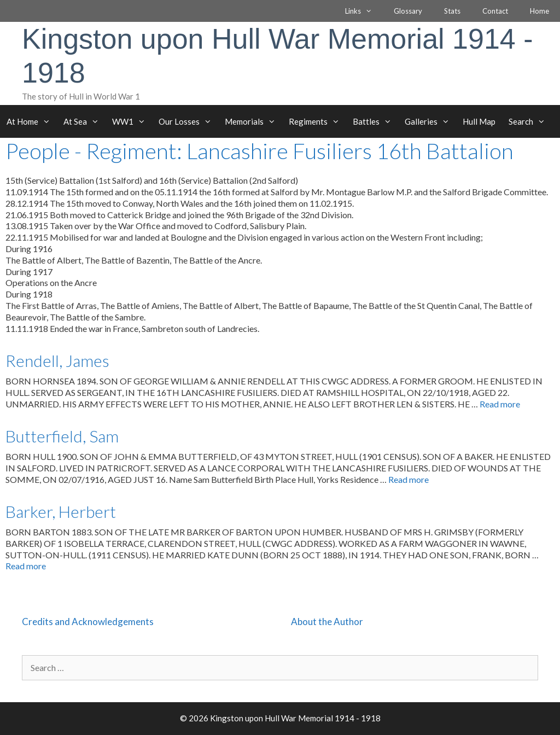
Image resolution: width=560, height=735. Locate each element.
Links (364, 11)
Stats (452, 11)
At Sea (84, 121)
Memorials (253, 121)
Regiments (317, 121)
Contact (495, 11)
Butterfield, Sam (62, 436)
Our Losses (188, 121)
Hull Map (479, 121)
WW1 (132, 121)
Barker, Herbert (61, 511)
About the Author (327, 622)
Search (530, 121)
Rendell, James (57, 360)
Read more (500, 404)
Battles (375, 121)
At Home (32, 121)
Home (539, 11)
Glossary (408, 11)
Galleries (430, 121)
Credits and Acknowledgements (88, 622)
